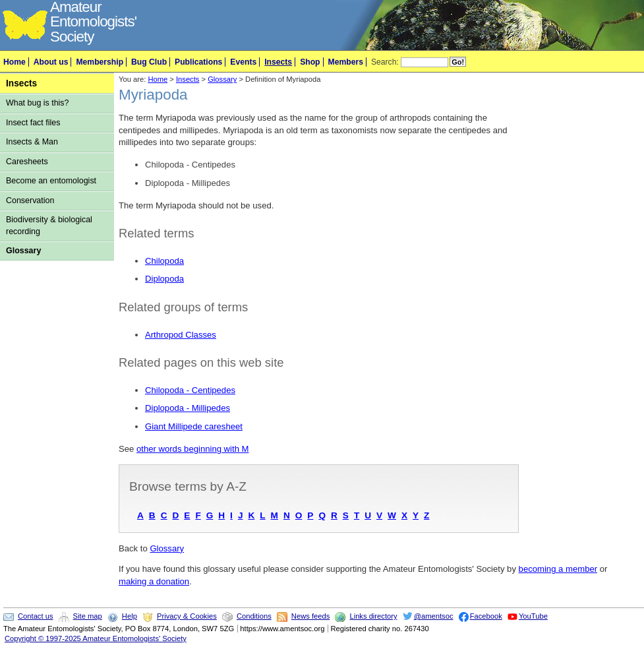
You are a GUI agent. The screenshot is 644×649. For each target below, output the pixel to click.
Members (346, 62)
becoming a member (558, 569)
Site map (88, 616)
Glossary (23, 251)
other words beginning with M (193, 449)
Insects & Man (32, 142)
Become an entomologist (51, 181)
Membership (100, 62)
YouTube (533, 616)
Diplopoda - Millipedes (188, 408)
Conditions (254, 616)
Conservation (30, 201)
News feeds (310, 616)
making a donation (154, 581)
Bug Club (149, 62)
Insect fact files (33, 123)
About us (51, 62)
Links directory (373, 616)
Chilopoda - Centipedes (190, 390)
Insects (278, 62)
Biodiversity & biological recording (49, 225)
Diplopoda (164, 279)
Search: (385, 62)
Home (15, 62)
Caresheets (27, 162)
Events (243, 62)
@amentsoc (434, 616)
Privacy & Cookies (187, 616)
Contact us (35, 616)
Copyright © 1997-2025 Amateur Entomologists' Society (96, 638)
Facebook (486, 616)
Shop (310, 62)
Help (130, 616)
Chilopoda (164, 261)
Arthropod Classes (181, 335)
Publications (198, 62)
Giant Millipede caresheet (194, 426)
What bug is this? (38, 103)
